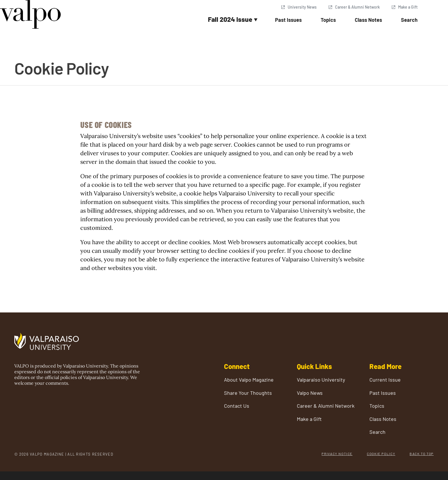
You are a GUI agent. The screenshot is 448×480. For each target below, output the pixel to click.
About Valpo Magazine (249, 380)
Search (409, 20)
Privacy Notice (337, 454)
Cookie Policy (381, 454)
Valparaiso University (321, 380)
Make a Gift (408, 7)
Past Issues (288, 20)
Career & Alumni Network (357, 7)
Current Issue (385, 380)
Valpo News (310, 393)
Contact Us (237, 406)
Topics (328, 20)
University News (302, 7)
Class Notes (368, 20)
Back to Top (422, 454)
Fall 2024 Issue (230, 19)
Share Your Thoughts (248, 393)
